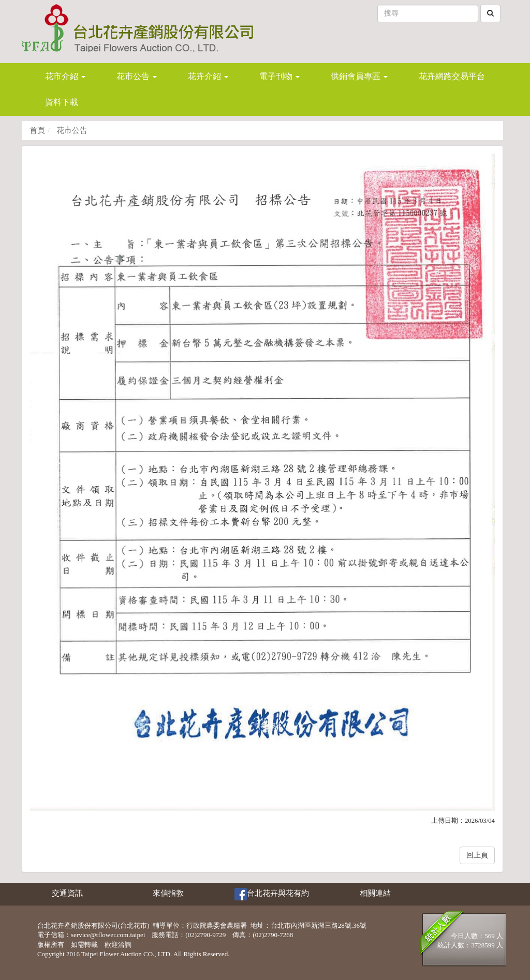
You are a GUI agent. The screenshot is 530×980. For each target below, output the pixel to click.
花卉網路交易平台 (452, 76)
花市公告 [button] (137, 76)
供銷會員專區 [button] (359, 76)
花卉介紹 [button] (208, 76)
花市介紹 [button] (65, 76)
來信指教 (168, 893)
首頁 (37, 130)
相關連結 (375, 893)
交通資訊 (67, 893)
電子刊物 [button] (279, 76)
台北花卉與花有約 (272, 894)
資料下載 (62, 102)
